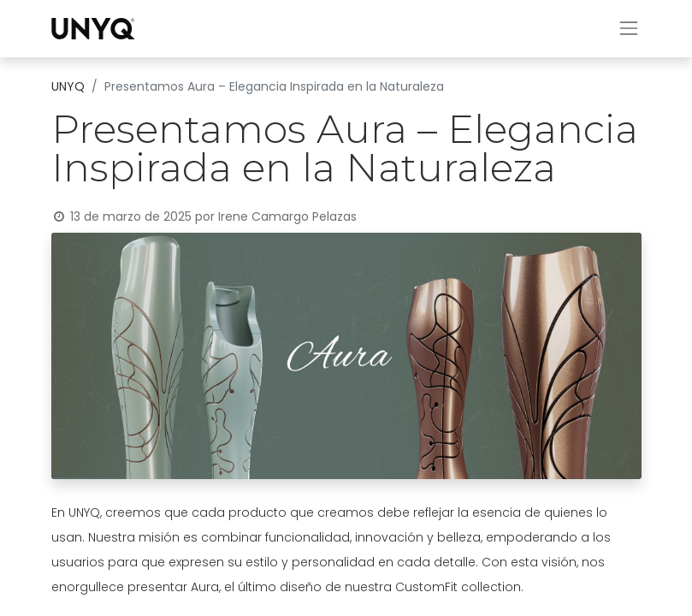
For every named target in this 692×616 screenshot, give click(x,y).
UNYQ (68, 86)
